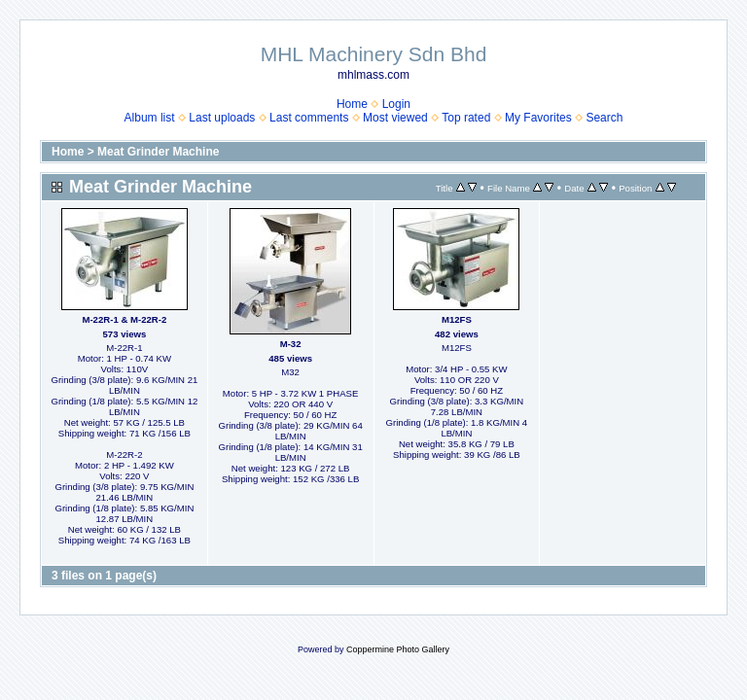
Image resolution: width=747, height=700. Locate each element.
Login (396, 104)
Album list (150, 118)
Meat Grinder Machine (158, 152)
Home (352, 104)
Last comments (309, 118)
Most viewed (395, 118)
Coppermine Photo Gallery (398, 649)
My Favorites (538, 118)
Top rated (466, 118)
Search (604, 118)
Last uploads (222, 118)
